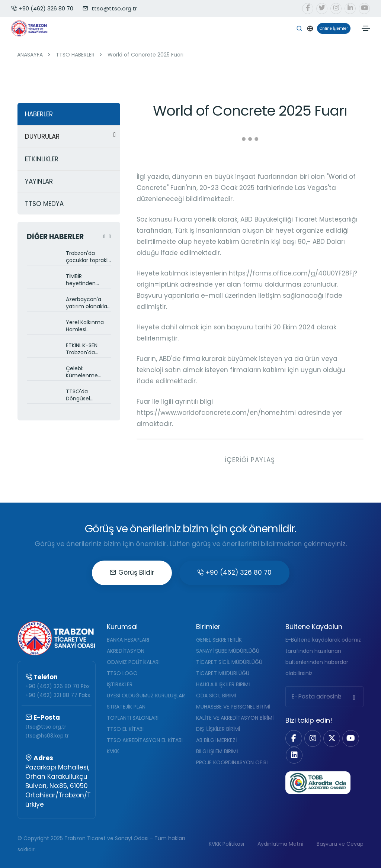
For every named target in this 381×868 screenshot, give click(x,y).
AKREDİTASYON (126, 651)
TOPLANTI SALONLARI (133, 718)
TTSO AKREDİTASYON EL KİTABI (145, 740)
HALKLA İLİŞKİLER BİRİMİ (223, 684)
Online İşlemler (332, 28)
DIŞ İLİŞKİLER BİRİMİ (218, 729)
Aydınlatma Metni (280, 844)
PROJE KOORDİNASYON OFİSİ (232, 762)
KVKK (113, 751)
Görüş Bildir (132, 572)
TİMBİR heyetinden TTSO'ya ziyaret (86, 280)
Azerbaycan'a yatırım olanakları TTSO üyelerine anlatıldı (88, 304)
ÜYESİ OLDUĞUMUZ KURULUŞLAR (146, 696)
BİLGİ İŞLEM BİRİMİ (217, 751)
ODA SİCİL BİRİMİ (216, 696)
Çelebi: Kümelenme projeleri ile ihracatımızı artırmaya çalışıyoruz (82, 373)
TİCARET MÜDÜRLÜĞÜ (223, 673)
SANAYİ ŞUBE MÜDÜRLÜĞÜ (228, 651)
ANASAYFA (30, 55)
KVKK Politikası (226, 844)
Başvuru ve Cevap (340, 844)
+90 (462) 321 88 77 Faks (58, 695)
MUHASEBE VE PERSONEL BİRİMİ (233, 707)
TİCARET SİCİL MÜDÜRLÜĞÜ (229, 662)
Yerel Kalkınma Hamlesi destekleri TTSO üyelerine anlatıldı (86, 327)
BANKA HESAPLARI (128, 640)
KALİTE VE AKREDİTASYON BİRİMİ (235, 718)
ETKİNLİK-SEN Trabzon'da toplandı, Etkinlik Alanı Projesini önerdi (86, 350)
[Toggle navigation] (366, 28)
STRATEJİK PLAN (126, 707)
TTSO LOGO (122, 673)
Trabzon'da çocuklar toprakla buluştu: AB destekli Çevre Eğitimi (88, 257)
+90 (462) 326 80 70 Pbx (57, 686)
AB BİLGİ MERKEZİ (216, 740)
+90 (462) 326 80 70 (42, 8)
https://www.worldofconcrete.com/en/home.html (216, 413)
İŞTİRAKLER (120, 684)
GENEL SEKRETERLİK (219, 640)
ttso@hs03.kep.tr (47, 736)
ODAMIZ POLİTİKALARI (133, 662)
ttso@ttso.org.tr (46, 727)
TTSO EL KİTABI (125, 729)
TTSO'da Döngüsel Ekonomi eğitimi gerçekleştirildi (87, 396)
